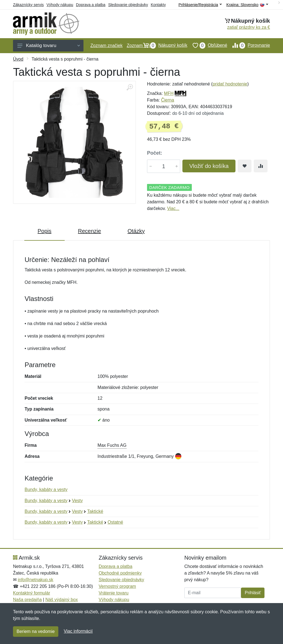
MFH (169, 93)
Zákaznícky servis (28, 5)
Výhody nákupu (60, 5)
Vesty (77, 501)
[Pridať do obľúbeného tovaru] (245, 166)
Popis (44, 231)
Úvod (18, 59)
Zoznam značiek (107, 46)
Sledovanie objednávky (128, 5)
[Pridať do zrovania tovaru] (261, 166)
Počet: (155, 153)
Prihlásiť (253, 593)
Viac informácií (78, 631)
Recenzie (89, 231)
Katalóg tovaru (49, 46)
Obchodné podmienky (120, 573)
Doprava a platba (91, 5)
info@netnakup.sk (35, 580)
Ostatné (115, 522)
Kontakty (158, 5)
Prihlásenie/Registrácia (200, 5)
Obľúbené (207, 45)
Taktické (95, 511)
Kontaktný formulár (32, 593)
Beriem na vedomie (36, 631)
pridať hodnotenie (230, 84)
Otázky (136, 231)
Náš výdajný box (61, 600)
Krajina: (247, 5)
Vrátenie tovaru (114, 593)
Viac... (173, 208)
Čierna (168, 100)
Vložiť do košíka (209, 166)
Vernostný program (117, 586)
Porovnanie (249, 45)
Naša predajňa (27, 600)
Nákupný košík (163, 45)
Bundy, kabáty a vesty (46, 490)
